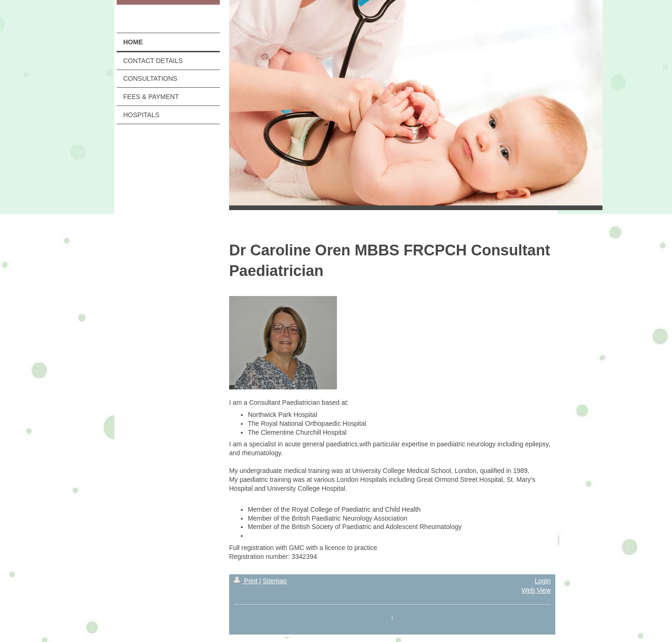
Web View (536, 590)
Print (247, 581)
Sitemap (275, 581)
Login (543, 581)
